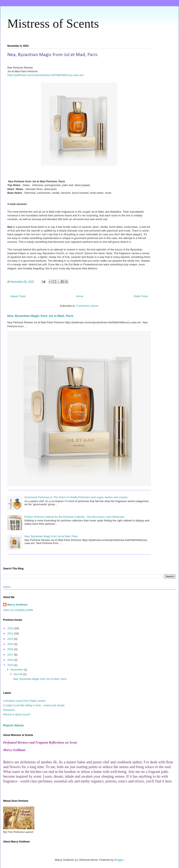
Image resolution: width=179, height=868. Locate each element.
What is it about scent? (17, 714)
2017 (11, 655)
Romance (9, 710)
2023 (11, 665)
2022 (11, 660)
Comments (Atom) (87, 306)
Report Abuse (13, 725)
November (17, 670)
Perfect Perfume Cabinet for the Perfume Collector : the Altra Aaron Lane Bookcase (74, 517)
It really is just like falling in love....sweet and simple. (34, 705)
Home (80, 296)
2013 (11, 639)
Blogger (119, 860)
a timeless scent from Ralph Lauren (24, 701)
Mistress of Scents (53, 23)
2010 (11, 628)
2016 (11, 649)
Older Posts (141, 296)
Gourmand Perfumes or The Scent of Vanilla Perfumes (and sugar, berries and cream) (76, 497)
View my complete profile (18, 610)
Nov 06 (18, 674)
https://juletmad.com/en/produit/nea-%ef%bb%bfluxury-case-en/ (45, 75)
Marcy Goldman (17, 605)
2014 (11, 644)
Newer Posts (18, 296)
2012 (11, 633)
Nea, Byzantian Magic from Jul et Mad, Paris (52, 55)
